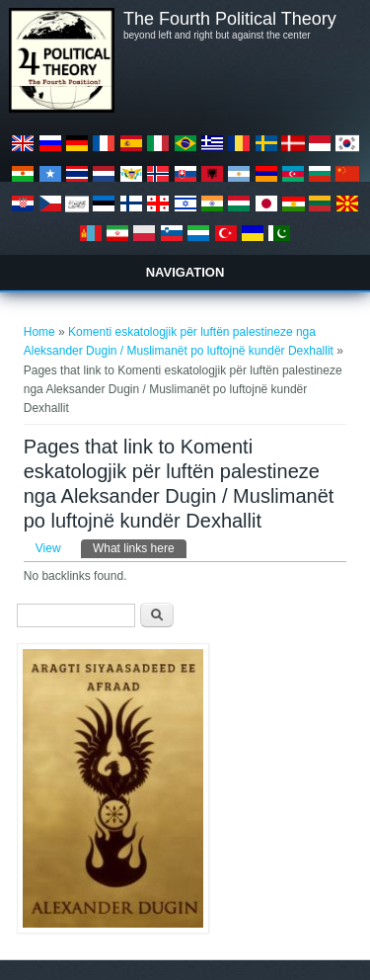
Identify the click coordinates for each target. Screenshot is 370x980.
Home (39, 332)
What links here (140, 547)
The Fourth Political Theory (230, 19)
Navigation (185, 272)
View (48, 548)
